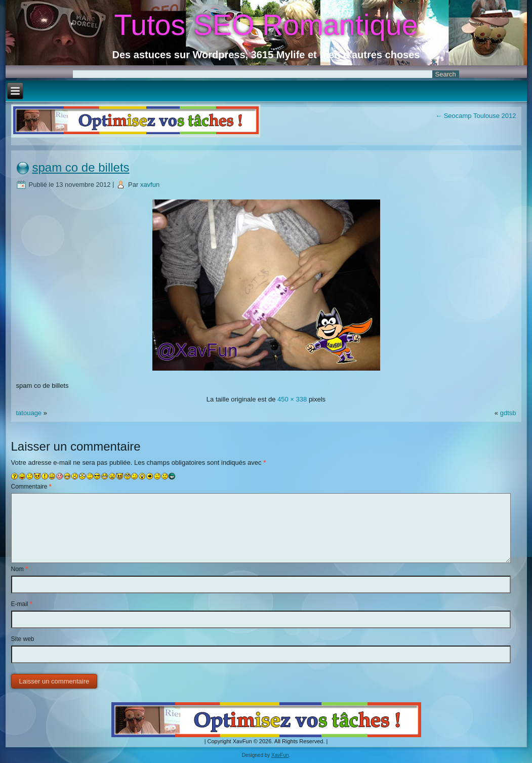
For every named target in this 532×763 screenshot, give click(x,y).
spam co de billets (81, 167)
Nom (19, 569)
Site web (23, 639)
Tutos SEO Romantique (266, 25)
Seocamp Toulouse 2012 (476, 116)
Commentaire (31, 487)
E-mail (22, 604)
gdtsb (508, 413)
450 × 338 (292, 399)
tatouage (29, 413)
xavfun (150, 185)
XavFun (280, 755)
